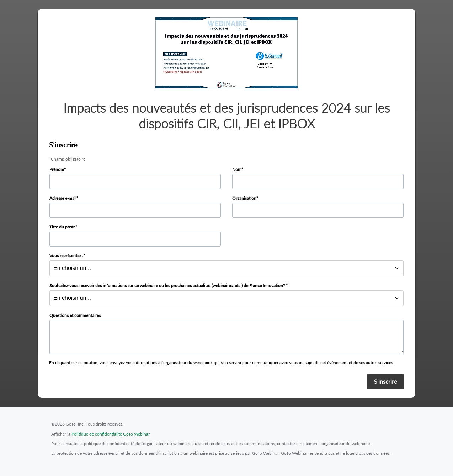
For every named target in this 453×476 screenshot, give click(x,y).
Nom (237, 169)
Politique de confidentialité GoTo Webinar (111, 434)
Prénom (57, 169)
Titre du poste (62, 227)
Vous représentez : (66, 256)
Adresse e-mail (63, 198)
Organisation (244, 198)
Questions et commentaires (75, 315)
